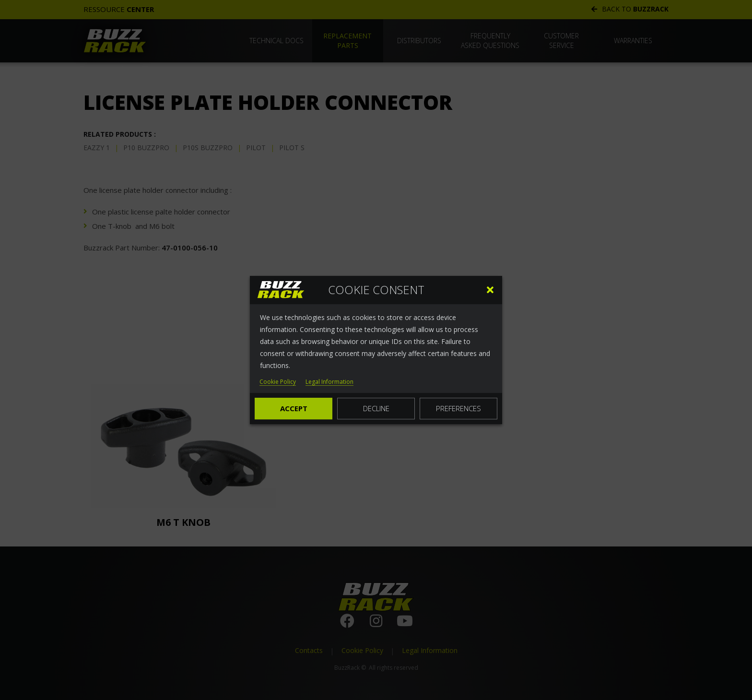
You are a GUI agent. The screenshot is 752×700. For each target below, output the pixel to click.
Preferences (458, 408)
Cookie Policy (278, 382)
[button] (490, 290)
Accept (294, 408)
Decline (376, 408)
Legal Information (329, 382)
